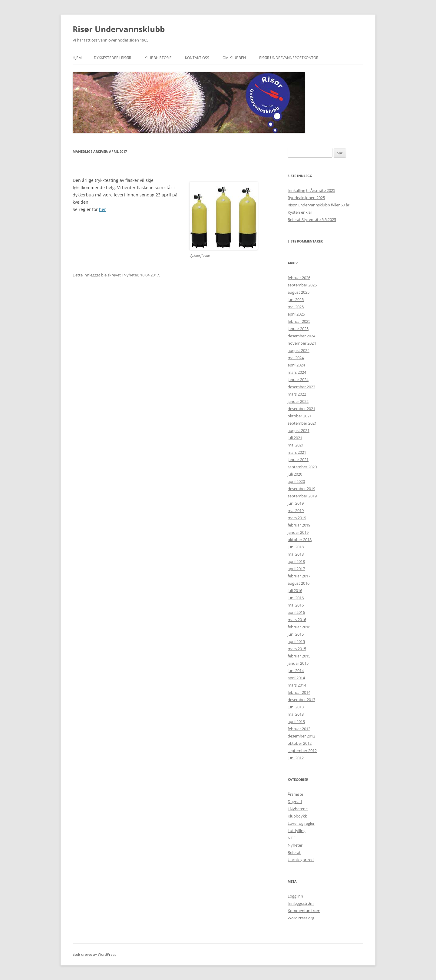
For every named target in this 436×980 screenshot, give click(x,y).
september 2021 (302, 423)
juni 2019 (296, 503)
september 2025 (302, 285)
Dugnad (295, 801)
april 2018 (296, 561)
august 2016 (299, 583)
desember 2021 (301, 409)
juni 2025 (296, 299)
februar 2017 (299, 576)
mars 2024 (297, 372)
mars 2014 (297, 685)
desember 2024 (301, 336)
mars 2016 (297, 620)
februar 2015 (299, 656)
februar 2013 (299, 729)
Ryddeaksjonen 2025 (306, 198)
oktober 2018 (300, 540)
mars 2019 (297, 518)
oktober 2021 (300, 416)
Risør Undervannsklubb (119, 29)
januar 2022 (298, 401)
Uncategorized (301, 860)
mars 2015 (297, 649)
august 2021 (299, 430)
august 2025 (299, 292)
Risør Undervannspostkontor (289, 58)
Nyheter (131, 275)
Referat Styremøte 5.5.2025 (312, 219)
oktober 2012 (300, 743)
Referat (294, 852)
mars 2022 (297, 394)
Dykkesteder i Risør (112, 58)
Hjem (77, 58)
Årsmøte (295, 794)
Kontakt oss (197, 58)
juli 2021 (295, 438)
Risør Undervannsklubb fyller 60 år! (319, 205)
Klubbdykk (297, 816)
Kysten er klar (300, 212)
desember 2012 (301, 736)
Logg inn (295, 896)
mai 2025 (296, 307)
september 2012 (302, 751)
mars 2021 (297, 452)
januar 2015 (298, 663)
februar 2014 (299, 692)
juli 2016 (295, 590)
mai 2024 (296, 358)
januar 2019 (298, 532)
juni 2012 (296, 758)
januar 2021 (298, 460)
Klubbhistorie (158, 58)
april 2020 (296, 481)
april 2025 (296, 314)
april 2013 (296, 721)
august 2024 (299, 350)
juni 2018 (296, 547)
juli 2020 (295, 474)
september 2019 (302, 496)
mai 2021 (296, 445)
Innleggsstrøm (301, 903)
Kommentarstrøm (304, 911)
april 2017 (296, 569)
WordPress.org (301, 918)
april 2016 (296, 612)
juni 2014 (296, 671)
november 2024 (302, 343)
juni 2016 (296, 598)
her (102, 209)
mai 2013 (296, 714)
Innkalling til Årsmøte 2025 (311, 190)
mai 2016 (296, 605)
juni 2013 (296, 707)
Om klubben (234, 58)
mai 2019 (296, 510)
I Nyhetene (298, 809)
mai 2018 (296, 554)
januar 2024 (298, 380)
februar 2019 (299, 525)
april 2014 (296, 678)
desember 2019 (301, 489)
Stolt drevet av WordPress (94, 954)
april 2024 (296, 365)
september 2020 (302, 467)
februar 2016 (299, 627)
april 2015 (296, 641)
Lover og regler (301, 823)
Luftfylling (297, 831)
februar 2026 (299, 278)
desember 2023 (301, 387)
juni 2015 (296, 634)
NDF (292, 838)
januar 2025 (298, 329)
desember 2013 (301, 700)
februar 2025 (299, 321)
